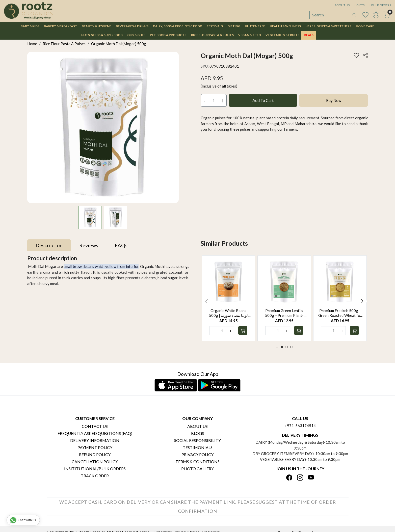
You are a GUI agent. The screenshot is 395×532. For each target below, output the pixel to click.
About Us (197, 426)
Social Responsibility (197, 440)
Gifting (234, 26)
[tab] (49, 245)
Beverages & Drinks (132, 26)
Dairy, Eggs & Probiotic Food (178, 26)
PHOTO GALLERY (197, 469)
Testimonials (198, 447)
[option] (229, 298)
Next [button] (362, 301)
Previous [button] (206, 301)
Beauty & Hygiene (96, 26)
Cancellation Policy (95, 461)
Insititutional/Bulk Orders (95, 469)
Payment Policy (95, 447)
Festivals (215, 26)
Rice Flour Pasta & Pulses (212, 35)
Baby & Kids (30, 26)
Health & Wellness (285, 26)
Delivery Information (95, 440)
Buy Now (334, 100)
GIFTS (359, 5)
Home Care (365, 26)
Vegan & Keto (250, 35)
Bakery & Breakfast (61, 26)
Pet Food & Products (168, 35)
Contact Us (95, 426)
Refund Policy (95, 454)
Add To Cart (263, 100)
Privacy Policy (197, 454)
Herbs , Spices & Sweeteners (328, 26)
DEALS (309, 35)
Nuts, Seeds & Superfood (102, 35)
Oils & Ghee (136, 35)
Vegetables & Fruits (282, 35)
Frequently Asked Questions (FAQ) (95, 433)
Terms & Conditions (197, 461)
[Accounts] (376, 15)
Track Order (95, 476)
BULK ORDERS (379, 5)
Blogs (197, 433)
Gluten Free (255, 26)
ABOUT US (342, 5)
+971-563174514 (300, 426)
